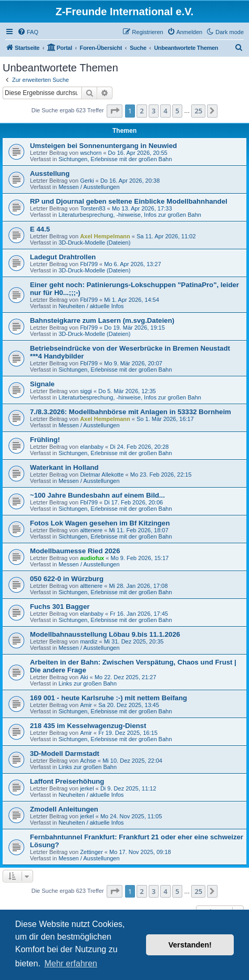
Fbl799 (89, 264)
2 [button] (142, 111)
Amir (86, 705)
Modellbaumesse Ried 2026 (75, 551)
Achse (88, 761)
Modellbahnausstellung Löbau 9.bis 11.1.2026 (105, 634)
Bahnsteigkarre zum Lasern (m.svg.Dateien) (102, 320)
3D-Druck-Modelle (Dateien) (94, 243)
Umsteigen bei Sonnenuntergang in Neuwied (103, 146)
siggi (86, 391)
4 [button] (165, 111)
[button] (115, 111)
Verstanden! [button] (190, 945)
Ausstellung (50, 173)
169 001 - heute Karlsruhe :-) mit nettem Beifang (108, 698)
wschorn (91, 153)
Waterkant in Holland (64, 467)
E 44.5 (40, 229)
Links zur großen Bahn (87, 683)
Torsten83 (92, 208)
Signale (42, 384)
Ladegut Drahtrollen (63, 257)
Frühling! (45, 440)
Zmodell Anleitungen (64, 809)
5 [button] (177, 111)
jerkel (87, 788)
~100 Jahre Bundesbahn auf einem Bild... (97, 495)
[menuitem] (28, 32)
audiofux (92, 558)
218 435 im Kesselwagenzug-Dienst (88, 726)
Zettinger (91, 852)
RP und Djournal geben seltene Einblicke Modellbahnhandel (129, 201)
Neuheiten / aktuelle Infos (91, 306)
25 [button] (198, 111)
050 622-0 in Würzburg (67, 579)
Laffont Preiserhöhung (67, 781)
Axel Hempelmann (105, 236)
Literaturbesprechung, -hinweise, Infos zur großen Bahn (130, 215)
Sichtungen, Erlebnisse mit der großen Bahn (115, 159)
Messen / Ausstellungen (89, 187)
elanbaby (92, 447)
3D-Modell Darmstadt (65, 754)
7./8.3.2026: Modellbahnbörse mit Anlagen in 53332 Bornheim (131, 412)
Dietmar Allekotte (102, 475)
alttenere (91, 530)
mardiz (89, 641)
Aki (84, 677)
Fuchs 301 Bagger (60, 607)
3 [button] (154, 111)
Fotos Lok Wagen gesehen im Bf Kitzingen (100, 523)
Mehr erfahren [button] (71, 963)
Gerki (87, 181)
